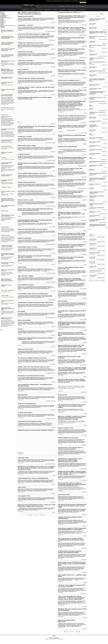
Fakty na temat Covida (64, 495)
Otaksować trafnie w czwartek (25, 200)
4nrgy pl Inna (36, 452)
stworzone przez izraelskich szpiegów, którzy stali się (38, 224)
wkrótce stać (70, 261)
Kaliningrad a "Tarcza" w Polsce (95, 212)
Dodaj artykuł (83, 2)
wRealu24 (2, 24)
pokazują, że (62, 374)
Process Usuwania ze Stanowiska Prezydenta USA (98, 101)
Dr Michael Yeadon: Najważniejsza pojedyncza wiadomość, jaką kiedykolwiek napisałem (70, 552)
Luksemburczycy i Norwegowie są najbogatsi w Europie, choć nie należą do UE (97, 19)
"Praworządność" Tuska (24, 496)
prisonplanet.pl (3, 15)
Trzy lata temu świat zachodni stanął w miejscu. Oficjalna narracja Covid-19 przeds (72, 173)
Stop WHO (2, 25)
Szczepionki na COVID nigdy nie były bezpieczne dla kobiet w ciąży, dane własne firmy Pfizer (71, 50)
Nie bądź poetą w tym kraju (25, 137)
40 (99, 281)
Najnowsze (60, 226)
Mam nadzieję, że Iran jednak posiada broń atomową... (32, 376)
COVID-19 (40, 10)
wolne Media (2, 28)
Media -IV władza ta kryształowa (95, 142)
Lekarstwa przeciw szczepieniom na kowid (69, 80)
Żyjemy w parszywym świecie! (25, 349)
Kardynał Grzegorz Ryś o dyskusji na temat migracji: (31, 78)
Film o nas (91, 50)
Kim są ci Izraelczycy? (23, 69)
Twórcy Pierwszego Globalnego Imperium (96, 138)
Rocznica (91, 158)
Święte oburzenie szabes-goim (25, 52)
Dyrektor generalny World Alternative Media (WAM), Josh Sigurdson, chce (71, 531)
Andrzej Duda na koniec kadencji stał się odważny (30, 191)
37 (96, 281)
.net (49, 1)
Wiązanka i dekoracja (93, 244)
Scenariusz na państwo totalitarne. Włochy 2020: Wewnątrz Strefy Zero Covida (70, 169)
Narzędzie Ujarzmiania (93, 54)
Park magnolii (21, 311)
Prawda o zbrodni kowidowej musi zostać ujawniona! (71, 60)
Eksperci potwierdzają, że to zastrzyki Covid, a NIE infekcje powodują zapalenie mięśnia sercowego (71, 346)
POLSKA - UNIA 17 (93, 130)
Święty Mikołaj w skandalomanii (95, 154)
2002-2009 (55, 10)
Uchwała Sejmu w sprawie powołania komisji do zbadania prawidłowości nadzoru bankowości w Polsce (97, 179)
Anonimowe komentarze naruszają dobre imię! (97, 71)
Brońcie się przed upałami (24, 320)
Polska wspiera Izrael (93, 75)
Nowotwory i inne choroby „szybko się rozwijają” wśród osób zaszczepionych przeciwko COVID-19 (72, 91)
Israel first (20, 329)
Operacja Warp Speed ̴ (66, 130)
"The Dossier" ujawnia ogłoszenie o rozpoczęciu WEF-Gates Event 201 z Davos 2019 (72, 586)
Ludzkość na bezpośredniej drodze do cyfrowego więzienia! (33, 229)
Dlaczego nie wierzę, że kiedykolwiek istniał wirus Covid (72, 116)
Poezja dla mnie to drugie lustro (95, 253)
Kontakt (54, 636)
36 (95, 281)
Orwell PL (2, 22)
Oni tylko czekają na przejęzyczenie (27, 182)
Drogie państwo (92, 169)
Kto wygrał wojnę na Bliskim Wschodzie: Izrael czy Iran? (32, 358)
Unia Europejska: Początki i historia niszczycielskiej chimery (33, 294)
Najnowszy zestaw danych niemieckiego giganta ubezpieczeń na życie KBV (70, 409)
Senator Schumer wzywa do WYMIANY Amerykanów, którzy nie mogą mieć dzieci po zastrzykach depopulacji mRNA (72, 564)
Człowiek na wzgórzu (93, 275)
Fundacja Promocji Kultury (54, 638)
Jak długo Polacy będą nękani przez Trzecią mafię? (31, 43)
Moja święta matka (22, 395)
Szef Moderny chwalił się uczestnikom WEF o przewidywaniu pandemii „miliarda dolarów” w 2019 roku (71, 214)
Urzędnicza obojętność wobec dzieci (95, 89)
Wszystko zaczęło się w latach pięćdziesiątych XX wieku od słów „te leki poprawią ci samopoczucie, (72, 150)
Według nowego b (72, 545)
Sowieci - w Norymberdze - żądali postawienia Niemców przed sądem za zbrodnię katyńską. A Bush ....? (97, 80)
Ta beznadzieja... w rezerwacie (25, 25)
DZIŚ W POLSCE (82, 10)
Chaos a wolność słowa (93, 28)
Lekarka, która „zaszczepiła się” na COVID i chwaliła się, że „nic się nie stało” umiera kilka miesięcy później (71, 234)
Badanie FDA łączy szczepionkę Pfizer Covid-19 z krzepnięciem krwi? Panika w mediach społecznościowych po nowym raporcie (70, 460)
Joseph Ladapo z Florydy (64, 32)
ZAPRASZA (58, 1)
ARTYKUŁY (33, 10)
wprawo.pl (2, 12)
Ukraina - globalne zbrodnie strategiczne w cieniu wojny (32, 173)
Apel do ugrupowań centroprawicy (95, 121)
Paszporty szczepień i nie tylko (66, 428)
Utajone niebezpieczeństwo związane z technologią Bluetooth (33, 478)
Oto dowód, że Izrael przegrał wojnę (27, 404)
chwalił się (76, 217)
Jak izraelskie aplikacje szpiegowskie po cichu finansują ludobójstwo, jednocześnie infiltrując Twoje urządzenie (35, 221)
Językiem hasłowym (93, 239)
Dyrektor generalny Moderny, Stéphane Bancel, (66, 217)
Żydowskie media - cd (93, 67)
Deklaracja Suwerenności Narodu (95, 184)
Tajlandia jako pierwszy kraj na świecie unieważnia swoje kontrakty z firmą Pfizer (71, 258)
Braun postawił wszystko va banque (27, 145)
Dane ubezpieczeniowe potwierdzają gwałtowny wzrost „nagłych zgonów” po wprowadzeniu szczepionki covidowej (72, 406)
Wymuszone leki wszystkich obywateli (67, 147)
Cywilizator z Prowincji (24, 154)
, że (71, 74)
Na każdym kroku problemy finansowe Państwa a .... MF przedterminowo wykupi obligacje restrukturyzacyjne (98, 93)
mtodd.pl (2, 20)
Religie (90, 105)
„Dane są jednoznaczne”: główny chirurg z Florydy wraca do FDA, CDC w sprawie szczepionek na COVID (72, 28)
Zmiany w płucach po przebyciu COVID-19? (69, 203)
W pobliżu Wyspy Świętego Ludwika (95, 271)
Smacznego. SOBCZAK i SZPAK (95, 146)
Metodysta (91, 235)
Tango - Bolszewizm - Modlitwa (26, 276)
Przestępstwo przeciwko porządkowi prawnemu (30, 421)
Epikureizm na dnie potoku (25, 238)
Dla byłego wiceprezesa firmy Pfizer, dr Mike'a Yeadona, (68, 21)
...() (86, 240)
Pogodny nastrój (22, 267)
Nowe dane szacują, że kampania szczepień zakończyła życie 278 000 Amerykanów (72, 316)
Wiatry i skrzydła (92, 257)
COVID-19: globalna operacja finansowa (68, 438)
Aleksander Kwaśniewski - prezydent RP (96, 165)
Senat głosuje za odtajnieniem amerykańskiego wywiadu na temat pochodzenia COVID (72, 180)
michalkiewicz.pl (3, 17)
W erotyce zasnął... (92, 262)
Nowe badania (60, 421)
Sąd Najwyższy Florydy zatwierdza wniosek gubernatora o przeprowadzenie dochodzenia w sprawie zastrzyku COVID (72, 506)
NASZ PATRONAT (62, 10)
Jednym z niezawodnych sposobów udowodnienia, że (67, 109)
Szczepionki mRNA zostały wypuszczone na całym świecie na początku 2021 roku (71, 54)
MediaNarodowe (3, 23)
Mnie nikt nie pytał (93, 117)
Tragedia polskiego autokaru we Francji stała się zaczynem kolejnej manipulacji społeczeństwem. (97, 225)
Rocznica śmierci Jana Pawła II (95, 216)
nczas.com (2, 19)
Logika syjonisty (22, 487)
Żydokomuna (92, 200)
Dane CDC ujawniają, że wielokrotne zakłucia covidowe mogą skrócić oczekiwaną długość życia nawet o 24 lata (72, 224)
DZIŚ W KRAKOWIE (72, 10)
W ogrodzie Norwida (93, 266)
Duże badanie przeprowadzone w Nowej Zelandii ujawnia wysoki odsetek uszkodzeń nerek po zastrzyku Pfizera (72, 334)
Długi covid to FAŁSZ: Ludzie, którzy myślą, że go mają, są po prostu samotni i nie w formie (72, 71)
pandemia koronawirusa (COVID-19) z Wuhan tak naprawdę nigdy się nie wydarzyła (72, 21)
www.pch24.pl (3, 14)
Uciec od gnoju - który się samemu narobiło (97, 208)
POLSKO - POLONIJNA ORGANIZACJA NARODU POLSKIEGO (97, 192)
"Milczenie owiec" (92, 41)
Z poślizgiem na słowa (93, 248)
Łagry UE (91, 108)
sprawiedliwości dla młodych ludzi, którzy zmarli (66, 532)
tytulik (90, 134)
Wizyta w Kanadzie (93, 24)
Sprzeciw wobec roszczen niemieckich (96, 150)
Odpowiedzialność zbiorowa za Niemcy (27, 247)
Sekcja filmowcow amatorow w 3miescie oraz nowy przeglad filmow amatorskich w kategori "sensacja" (98, 32)
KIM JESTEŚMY (26, 10)
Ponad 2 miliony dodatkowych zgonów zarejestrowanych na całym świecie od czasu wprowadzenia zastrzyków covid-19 (72, 127)
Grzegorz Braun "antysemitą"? (26, 61)
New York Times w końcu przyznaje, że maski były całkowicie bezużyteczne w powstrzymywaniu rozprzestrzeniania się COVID (71, 192)
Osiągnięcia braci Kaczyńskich (25, 16)
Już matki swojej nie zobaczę (25, 412)
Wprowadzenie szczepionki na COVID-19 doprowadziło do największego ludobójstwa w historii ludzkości (72, 529)
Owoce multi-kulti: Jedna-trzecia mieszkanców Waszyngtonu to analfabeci (97, 220)
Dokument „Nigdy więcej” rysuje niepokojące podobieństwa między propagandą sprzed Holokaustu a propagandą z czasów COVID (72, 280)
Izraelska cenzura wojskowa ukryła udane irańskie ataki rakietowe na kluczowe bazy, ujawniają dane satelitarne (35, 209)
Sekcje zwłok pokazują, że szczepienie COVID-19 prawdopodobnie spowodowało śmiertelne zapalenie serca (71, 540)
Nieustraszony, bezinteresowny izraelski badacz (66, 488)
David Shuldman (77, 488)
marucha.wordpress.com (4, 16)
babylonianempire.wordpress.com (6, 18)
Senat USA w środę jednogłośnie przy (72, 185)
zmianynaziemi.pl (3, 21)
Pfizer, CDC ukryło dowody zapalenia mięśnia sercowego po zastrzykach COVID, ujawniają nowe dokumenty (72, 158)
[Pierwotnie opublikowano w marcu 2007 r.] (36, 91)
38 (97, 281)
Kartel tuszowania (62, 395)
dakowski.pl (2, 13)
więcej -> (2, 330)
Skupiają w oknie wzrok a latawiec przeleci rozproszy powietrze (34, 367)
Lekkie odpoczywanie (23, 458)
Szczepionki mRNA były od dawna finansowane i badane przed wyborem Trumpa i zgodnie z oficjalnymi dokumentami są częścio (72, 361)
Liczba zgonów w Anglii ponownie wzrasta (69, 291)
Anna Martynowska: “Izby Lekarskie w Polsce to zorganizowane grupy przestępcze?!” (70, 448)
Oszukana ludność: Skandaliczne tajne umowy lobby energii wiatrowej (35, 302)
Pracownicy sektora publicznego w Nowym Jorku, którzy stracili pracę (70, 327)
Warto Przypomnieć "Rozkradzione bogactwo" (94, 126)
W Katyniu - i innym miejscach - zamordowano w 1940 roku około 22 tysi (72, 64)
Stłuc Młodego (92, 188)
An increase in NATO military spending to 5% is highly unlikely (34, 34)
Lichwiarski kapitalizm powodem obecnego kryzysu (98, 161)
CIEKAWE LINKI (47, 10)
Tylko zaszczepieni (63, 301)
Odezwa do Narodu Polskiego (94, 85)
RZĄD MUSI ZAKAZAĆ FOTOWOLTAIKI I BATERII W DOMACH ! (36, 430)
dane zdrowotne (65, 226)
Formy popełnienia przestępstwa (26, 285)
